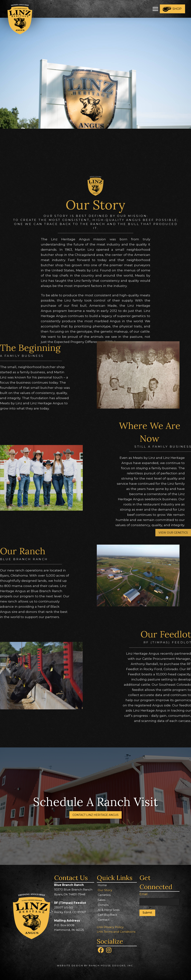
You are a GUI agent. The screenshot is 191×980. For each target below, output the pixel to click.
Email (144, 894)
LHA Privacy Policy (110, 927)
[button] (155, 9)
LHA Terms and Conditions (116, 932)
